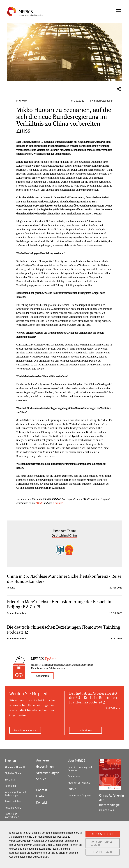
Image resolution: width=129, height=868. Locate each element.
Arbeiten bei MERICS (79, 783)
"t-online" (58, 503)
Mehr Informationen (25, 730)
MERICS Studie (107, 810)
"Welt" (40, 503)
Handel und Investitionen (12, 815)
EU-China (10, 779)
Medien (41, 796)
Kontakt (42, 802)
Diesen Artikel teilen (119, 89)
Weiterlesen (85, 730)
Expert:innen (45, 766)
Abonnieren (42, 676)
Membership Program (79, 795)
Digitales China (13, 773)
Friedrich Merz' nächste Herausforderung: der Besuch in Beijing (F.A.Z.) (59, 604)
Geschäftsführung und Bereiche (80, 769)
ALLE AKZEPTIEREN (103, 834)
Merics (26, 12)
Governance (74, 776)
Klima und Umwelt (15, 767)
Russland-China (13, 808)
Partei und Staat (13, 801)
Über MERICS (76, 761)
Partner (72, 789)
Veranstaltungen (48, 773)
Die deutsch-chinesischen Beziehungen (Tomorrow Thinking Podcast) (64, 630)
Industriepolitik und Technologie (15, 794)
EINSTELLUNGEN (103, 852)
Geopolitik (10, 786)
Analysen (43, 760)
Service (41, 779)
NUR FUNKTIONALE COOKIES (101, 843)
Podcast (42, 790)
